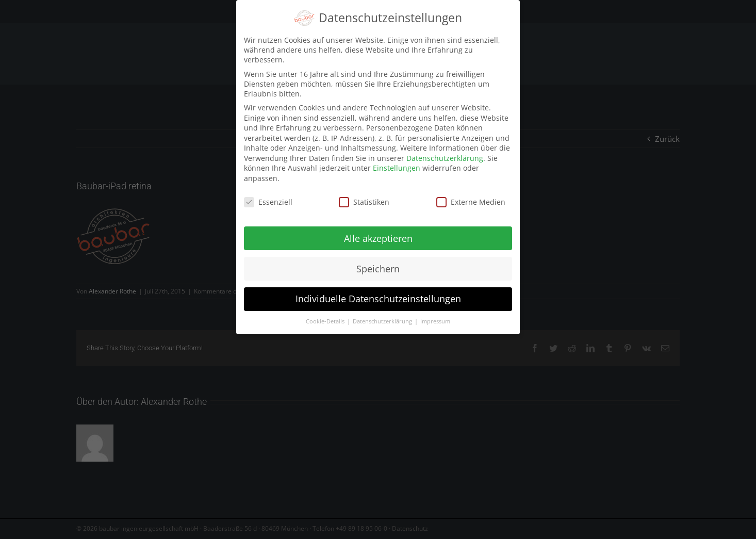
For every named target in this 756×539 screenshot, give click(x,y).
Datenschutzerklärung (445, 156)
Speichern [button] (378, 266)
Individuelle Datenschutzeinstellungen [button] (378, 296)
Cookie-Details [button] (326, 319)
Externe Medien (471, 199)
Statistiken (364, 199)
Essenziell (268, 199)
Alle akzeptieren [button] (378, 235)
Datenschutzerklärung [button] (383, 319)
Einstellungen (397, 165)
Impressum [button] (435, 319)
